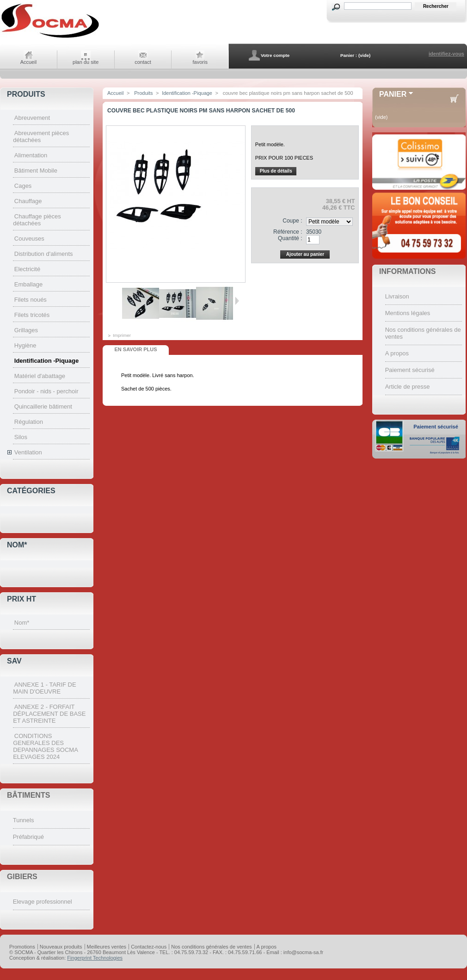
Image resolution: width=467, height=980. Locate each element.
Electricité (27, 269)
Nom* (17, 545)
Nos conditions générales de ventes (211, 947)
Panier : (349, 55)
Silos (21, 437)
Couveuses (29, 239)
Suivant (237, 301)
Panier (393, 94)
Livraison (397, 296)
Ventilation (28, 452)
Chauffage (28, 201)
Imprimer (122, 335)
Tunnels (24, 820)
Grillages (26, 330)
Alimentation (31, 155)
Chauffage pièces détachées (37, 220)
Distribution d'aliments (44, 254)
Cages (23, 186)
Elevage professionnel (43, 902)
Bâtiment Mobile (36, 171)
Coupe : (292, 221)
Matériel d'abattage (40, 376)
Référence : (288, 232)
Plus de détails (276, 171)
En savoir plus (135, 349)
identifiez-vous (446, 54)
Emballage (28, 284)
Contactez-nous (149, 947)
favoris (200, 62)
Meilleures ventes (107, 947)
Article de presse (408, 387)
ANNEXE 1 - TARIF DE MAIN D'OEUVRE (44, 688)
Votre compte (275, 55)
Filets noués (31, 300)
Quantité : (290, 238)
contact (143, 62)
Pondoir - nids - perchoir (46, 391)
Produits (26, 94)
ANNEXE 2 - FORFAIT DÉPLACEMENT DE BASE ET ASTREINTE (49, 714)
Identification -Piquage (46, 361)
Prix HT (22, 599)
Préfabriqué (28, 837)
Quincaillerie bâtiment (43, 406)
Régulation (29, 422)
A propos (397, 353)
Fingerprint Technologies (95, 958)
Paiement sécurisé (410, 370)
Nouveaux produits (61, 947)
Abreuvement (32, 118)
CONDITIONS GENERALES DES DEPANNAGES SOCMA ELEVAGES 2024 (45, 746)
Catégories (31, 491)
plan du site (86, 62)
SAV (14, 661)
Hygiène (25, 345)
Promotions (22, 947)
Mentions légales (408, 313)
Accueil (28, 62)
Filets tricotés (32, 315)
